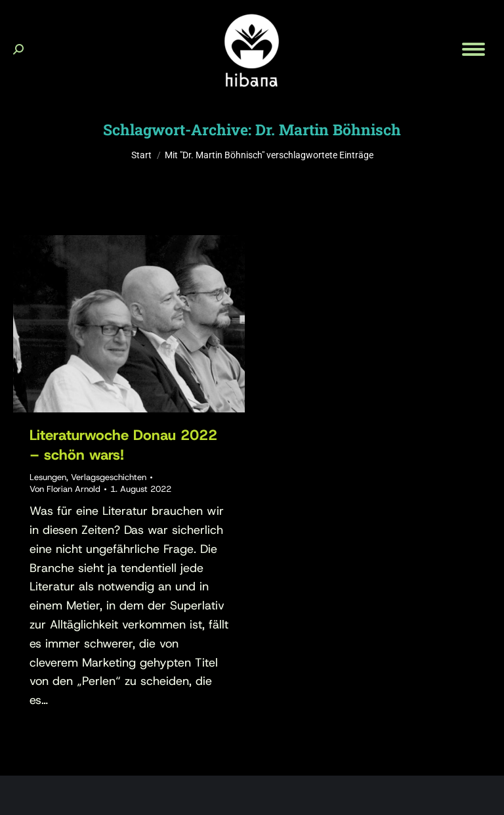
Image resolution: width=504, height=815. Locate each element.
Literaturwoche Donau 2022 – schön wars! (123, 445)
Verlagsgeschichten (109, 477)
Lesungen (48, 477)
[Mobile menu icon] (473, 49)
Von (65, 489)
